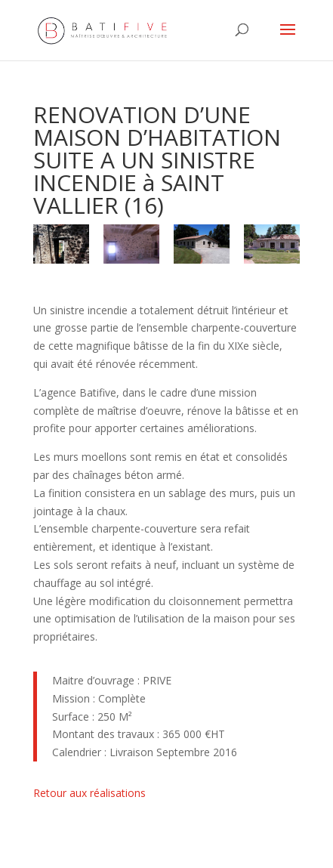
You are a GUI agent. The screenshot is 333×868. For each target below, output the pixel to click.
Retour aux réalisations (89, 793)
